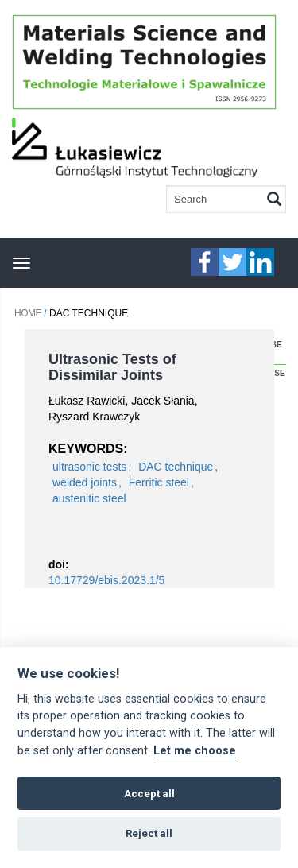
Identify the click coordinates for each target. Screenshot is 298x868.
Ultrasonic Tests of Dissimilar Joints (112, 367)
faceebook (205, 262)
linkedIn (260, 262)
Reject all (149, 833)
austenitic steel (89, 498)
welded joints (85, 482)
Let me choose (195, 751)
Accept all (149, 794)
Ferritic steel (159, 482)
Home (28, 313)
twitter (232, 262)
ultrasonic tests (89, 467)
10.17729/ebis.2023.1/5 (106, 580)
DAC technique (176, 467)
